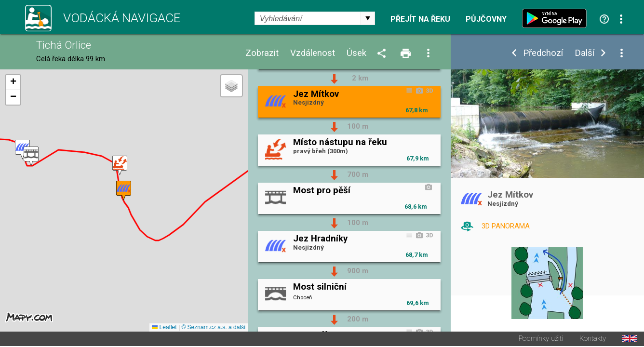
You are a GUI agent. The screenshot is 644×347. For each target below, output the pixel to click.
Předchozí (543, 53)
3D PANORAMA (506, 226)
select (368, 18)
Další (584, 53)
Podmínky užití (541, 340)
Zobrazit (262, 53)
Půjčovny (486, 19)
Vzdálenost (313, 53)
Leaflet (164, 328)
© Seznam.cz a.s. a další (213, 328)
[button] (120, 166)
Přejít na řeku (420, 19)
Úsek (356, 53)
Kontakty (593, 340)
